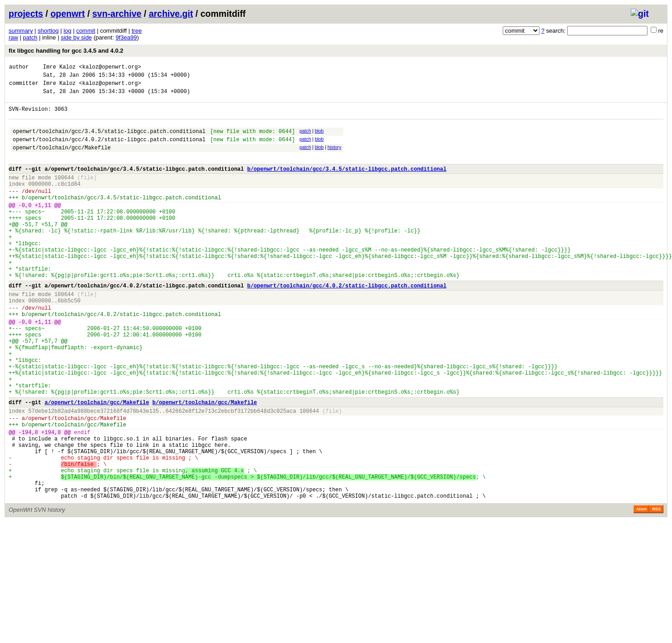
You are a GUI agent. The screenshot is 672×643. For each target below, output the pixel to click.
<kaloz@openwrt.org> (110, 68)
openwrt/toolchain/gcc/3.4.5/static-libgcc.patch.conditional (109, 141)
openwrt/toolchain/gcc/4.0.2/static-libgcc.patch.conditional (109, 150)
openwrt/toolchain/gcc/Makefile (62, 160)
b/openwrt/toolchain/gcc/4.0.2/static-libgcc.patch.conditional (347, 324)
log (67, 31)
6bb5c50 (69, 341)
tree (137, 31)
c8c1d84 (69, 201)
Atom (641, 589)
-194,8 (28, 499)
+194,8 (51, 499)
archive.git (171, 14)
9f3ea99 (126, 37)
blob (319, 139)
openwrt (68, 14)
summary (21, 31)
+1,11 (43, 227)
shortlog (48, 31)
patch (30, 37)
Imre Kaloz (59, 68)
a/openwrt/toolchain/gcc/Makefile (97, 463)
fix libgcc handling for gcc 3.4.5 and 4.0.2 (66, 51)
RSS (656, 589)
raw (13, 37)
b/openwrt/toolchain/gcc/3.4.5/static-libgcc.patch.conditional (347, 184)
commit (86, 31)
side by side (76, 37)
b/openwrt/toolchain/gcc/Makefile (205, 463)
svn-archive (117, 14)
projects (26, 14)
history (334, 158)
